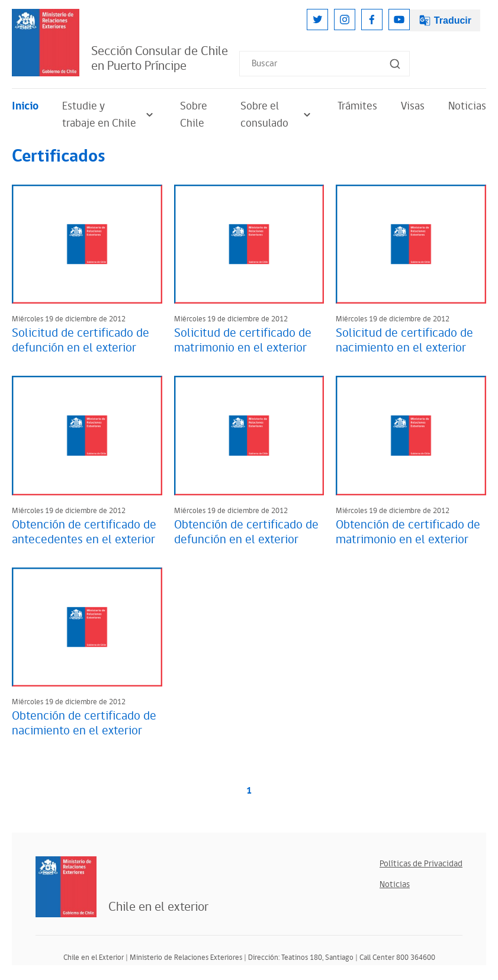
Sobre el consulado (277, 115)
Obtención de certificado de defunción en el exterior (246, 532)
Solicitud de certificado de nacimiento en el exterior (404, 341)
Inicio (25, 106)
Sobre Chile (194, 115)
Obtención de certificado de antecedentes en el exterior (84, 532)
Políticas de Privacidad (421, 864)
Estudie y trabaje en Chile (109, 115)
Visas (413, 106)
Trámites (357, 106)
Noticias (467, 106)
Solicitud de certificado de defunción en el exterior (81, 341)
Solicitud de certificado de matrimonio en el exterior (243, 341)
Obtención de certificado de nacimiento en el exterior (84, 723)
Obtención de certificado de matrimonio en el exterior (408, 532)
